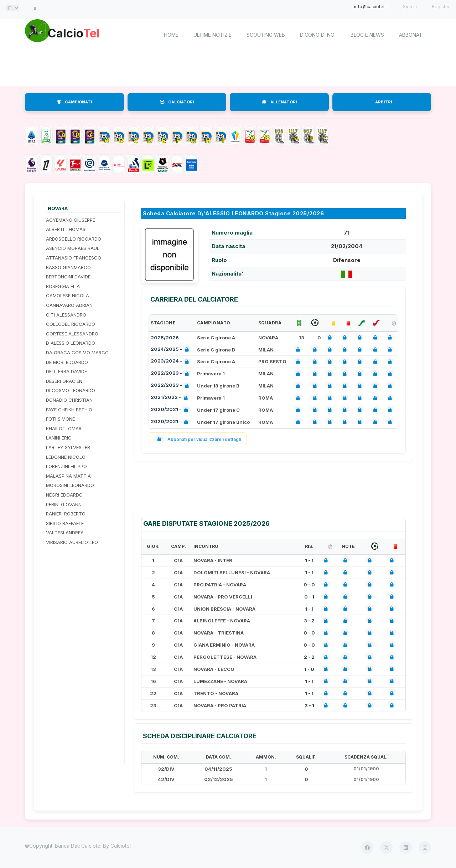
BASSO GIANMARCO (68, 267)
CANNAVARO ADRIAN (69, 305)
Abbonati (411, 35)
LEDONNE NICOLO (66, 457)
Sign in (410, 7)
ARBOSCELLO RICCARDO (74, 239)
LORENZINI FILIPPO (66, 466)
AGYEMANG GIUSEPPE (71, 220)
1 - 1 (309, 560)
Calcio (85, 34)
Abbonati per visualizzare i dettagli (198, 439)
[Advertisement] (228, 68)
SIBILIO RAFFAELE (65, 523)
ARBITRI (384, 102)
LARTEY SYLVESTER (68, 447)
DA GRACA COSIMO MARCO (77, 353)
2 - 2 (309, 657)
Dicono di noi (318, 35)
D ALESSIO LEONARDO (71, 343)
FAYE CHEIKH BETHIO (69, 410)
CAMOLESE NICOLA (68, 296)
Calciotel (121, 846)
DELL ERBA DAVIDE (66, 371)
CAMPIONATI (74, 102)
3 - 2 (309, 621)
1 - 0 (309, 669)
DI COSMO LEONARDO (71, 390)
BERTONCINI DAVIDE (68, 277)
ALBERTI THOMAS (66, 229)
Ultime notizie (213, 35)
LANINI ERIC (59, 438)
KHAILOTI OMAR (64, 428)
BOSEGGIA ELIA (63, 286)
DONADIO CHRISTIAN (69, 400)
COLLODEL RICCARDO (71, 324)
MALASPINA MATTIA (68, 476)
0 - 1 (309, 597)
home (171, 35)
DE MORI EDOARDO (67, 362)
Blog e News (367, 35)
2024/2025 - (171, 350)
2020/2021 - (171, 410)
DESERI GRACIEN (64, 381)
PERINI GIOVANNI (64, 504)
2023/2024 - (171, 362)
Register (441, 7)
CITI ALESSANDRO (66, 315)
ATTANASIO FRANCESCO (74, 258)
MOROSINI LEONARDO (70, 485)
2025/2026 (165, 338)
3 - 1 (309, 705)
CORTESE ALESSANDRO (72, 334)
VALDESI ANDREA (65, 533)
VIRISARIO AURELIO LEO (72, 542)
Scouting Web (266, 35)
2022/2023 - (171, 374)
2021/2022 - (171, 398)
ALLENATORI (279, 102)
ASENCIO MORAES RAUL (73, 248)
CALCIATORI (177, 102)
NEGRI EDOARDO (64, 495)
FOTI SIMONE (60, 419)
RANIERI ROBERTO (66, 514)
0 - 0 (309, 585)
